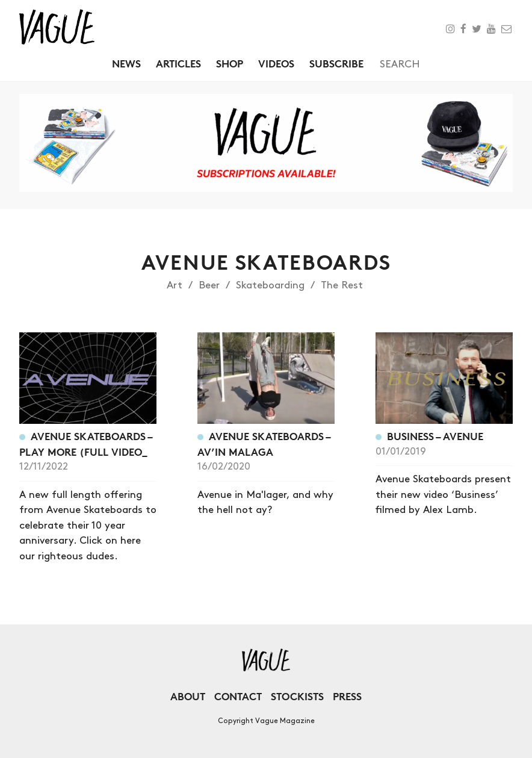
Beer (209, 285)
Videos (276, 64)
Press (347, 696)
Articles (178, 64)
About (188, 696)
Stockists (297, 696)
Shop (230, 64)
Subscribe (336, 64)
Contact (238, 696)
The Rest (342, 285)
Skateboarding (270, 285)
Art (175, 285)
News (126, 64)
